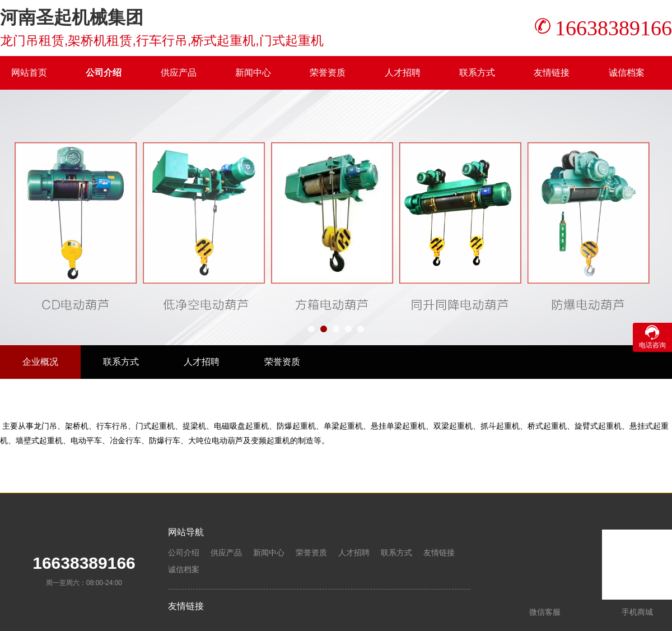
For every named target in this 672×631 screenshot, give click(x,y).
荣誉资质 (328, 73)
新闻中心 (253, 73)
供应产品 (179, 73)
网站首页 (29, 73)
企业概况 (40, 362)
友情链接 (552, 73)
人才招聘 (403, 73)
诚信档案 (627, 73)
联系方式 (477, 73)
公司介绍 (104, 73)
